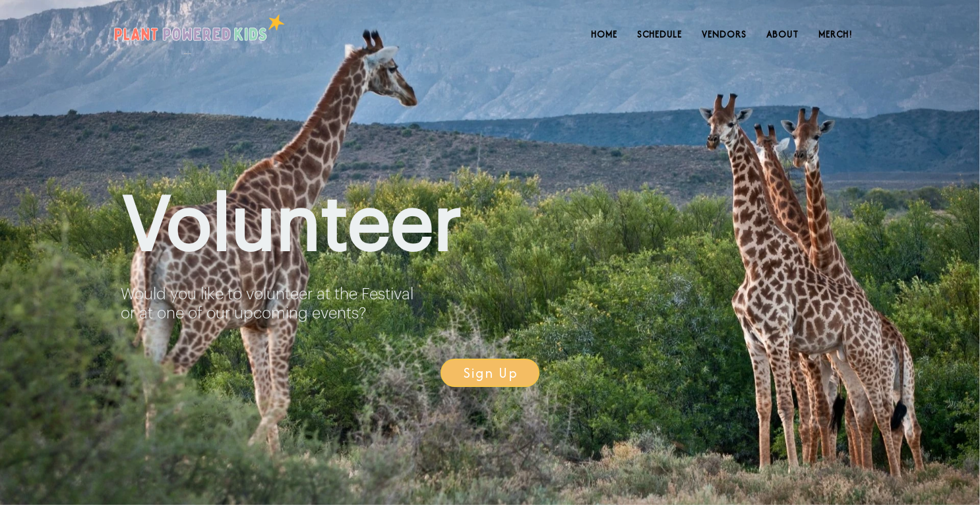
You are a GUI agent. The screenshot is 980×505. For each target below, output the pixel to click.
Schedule (659, 34)
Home (604, 34)
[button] (490, 373)
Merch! (836, 34)
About (782, 34)
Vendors (724, 34)
